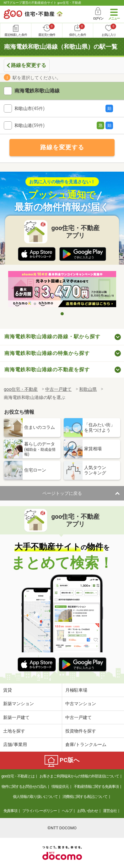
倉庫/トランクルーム (86, 744)
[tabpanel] (62, 290)
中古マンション (81, 704)
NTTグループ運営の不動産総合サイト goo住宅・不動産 (43, 3)
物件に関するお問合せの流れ (24, 787)
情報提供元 (60, 787)
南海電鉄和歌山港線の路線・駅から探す (52, 337)
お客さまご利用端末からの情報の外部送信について (79, 776)
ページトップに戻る (62, 493)
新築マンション (19, 704)
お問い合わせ (88, 811)
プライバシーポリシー (40, 811)
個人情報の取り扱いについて (35, 797)
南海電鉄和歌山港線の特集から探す (47, 353)
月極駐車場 (76, 690)
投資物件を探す (81, 731)
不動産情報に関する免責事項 (96, 787)
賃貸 (8, 690)
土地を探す (14, 731)
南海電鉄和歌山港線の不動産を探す (47, 370)
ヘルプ (67, 811)
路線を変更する (29, 65)
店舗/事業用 (15, 744)
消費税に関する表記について (85, 797)
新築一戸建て (16, 717)
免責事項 (10, 811)
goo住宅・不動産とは (18, 776)
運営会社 (110, 811)
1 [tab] (62, 314)
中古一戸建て (78, 717)
